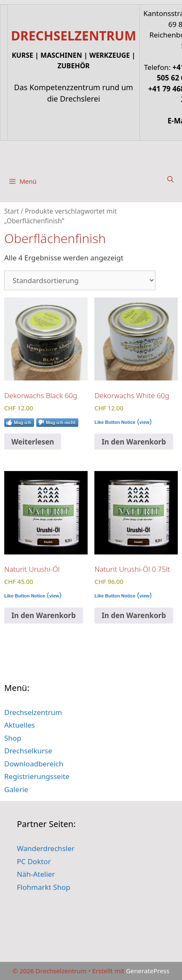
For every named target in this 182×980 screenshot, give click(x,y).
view (145, 422)
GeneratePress (148, 971)
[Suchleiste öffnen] (170, 179)
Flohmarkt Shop (44, 887)
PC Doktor (34, 861)
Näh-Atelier (36, 874)
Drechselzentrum (33, 712)
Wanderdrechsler (46, 848)
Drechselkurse (28, 751)
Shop (13, 738)
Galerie (16, 789)
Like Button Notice (115, 422)
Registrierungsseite (37, 776)
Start (12, 211)
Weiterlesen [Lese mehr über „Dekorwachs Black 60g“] (33, 442)
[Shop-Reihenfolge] (80, 280)
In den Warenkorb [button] (134, 442)
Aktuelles (20, 725)
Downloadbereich (34, 764)
